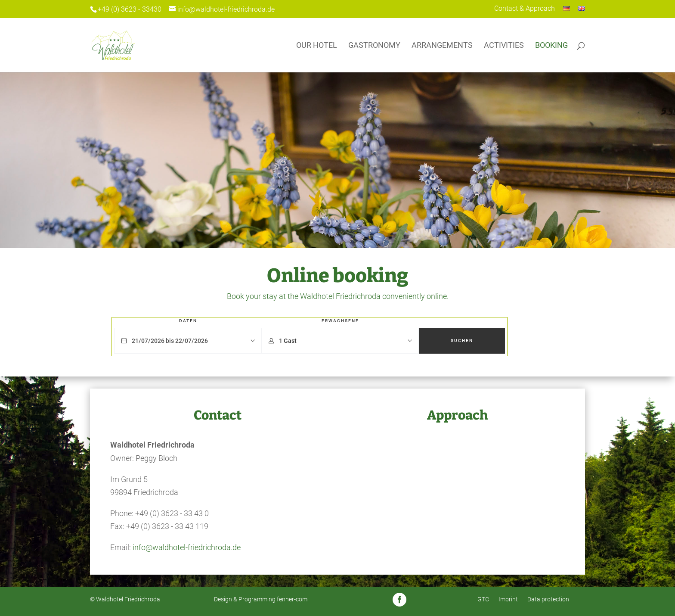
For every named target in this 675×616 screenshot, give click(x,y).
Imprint (508, 599)
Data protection (548, 599)
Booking (551, 46)
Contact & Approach (525, 9)
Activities (504, 46)
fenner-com (292, 599)
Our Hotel (317, 46)
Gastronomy (374, 46)
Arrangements (442, 46)
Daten (188, 321)
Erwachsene (340, 321)
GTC (483, 599)
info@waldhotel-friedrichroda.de (187, 547)
